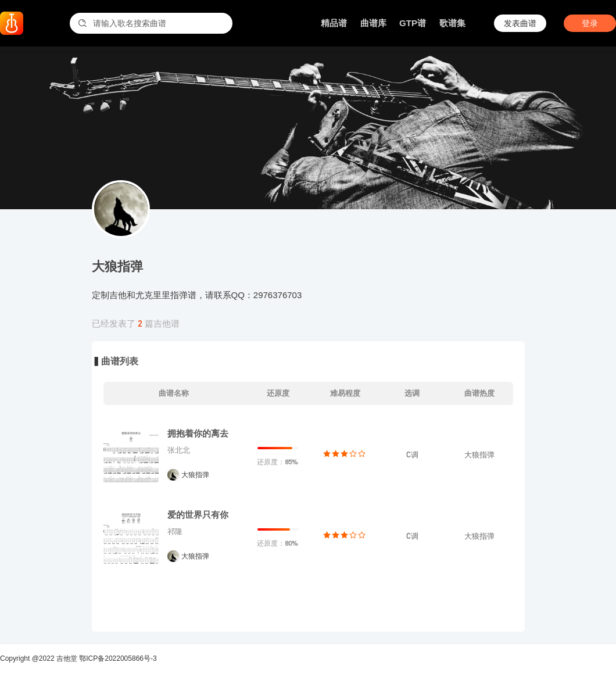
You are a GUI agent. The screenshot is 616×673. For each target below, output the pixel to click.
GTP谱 (413, 23)
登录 (590, 23)
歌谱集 (452, 23)
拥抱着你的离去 (198, 433)
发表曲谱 (520, 23)
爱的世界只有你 (198, 515)
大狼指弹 (195, 475)
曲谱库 (373, 23)
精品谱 (334, 23)
